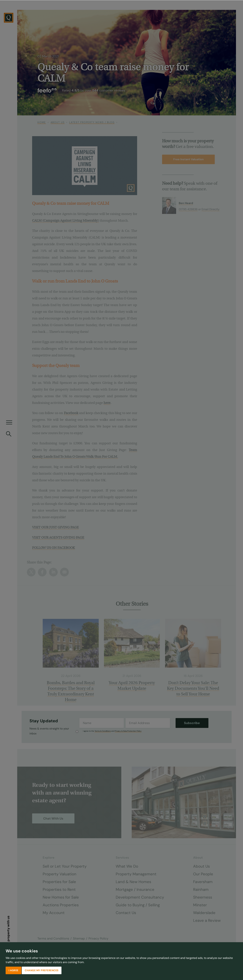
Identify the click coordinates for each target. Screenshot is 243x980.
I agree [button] (14, 970)
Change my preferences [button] (42, 970)
